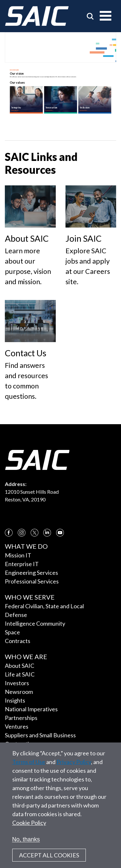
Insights (15, 700)
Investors (17, 683)
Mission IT (18, 555)
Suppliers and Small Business (40, 735)
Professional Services (32, 581)
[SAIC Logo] (37, 16)
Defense (16, 615)
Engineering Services (31, 573)
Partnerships (21, 718)
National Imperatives (31, 709)
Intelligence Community (35, 623)
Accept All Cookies (49, 855)
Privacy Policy (74, 762)
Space (12, 632)
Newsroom (19, 692)
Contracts (18, 641)
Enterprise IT (22, 564)
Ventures (17, 726)
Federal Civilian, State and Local (44, 606)
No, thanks (26, 839)
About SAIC (20, 666)
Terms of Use (29, 762)
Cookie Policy (29, 823)
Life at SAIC (20, 674)
